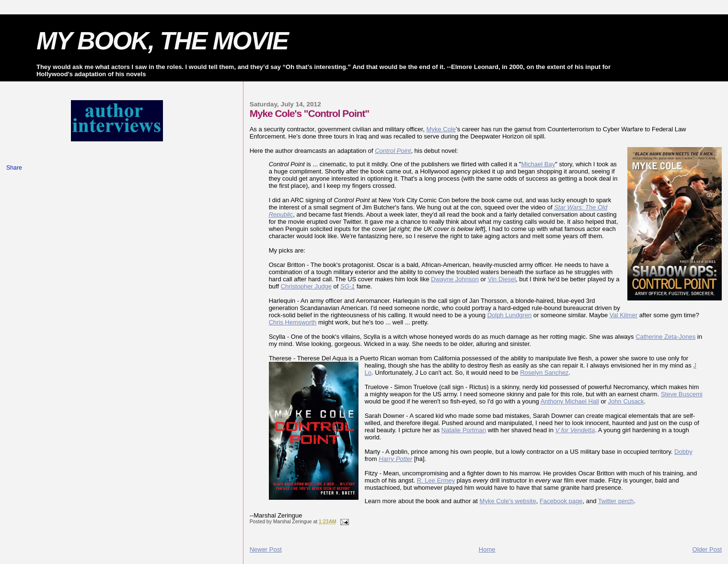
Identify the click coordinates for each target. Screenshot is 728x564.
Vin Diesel (502, 279)
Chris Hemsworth (293, 322)
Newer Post (266, 549)
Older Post (707, 549)
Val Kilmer (624, 315)
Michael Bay (538, 164)
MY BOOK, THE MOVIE (162, 41)
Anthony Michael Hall (570, 401)
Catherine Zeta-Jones (665, 337)
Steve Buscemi (682, 394)
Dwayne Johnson (455, 279)
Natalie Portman (464, 430)
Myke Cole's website (508, 501)
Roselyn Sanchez (544, 373)
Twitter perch (616, 501)
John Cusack (626, 401)
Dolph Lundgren (510, 315)
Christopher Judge (306, 286)
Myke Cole (441, 129)
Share (14, 168)
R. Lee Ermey (436, 480)
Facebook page (561, 501)
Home (487, 549)
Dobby (683, 452)
